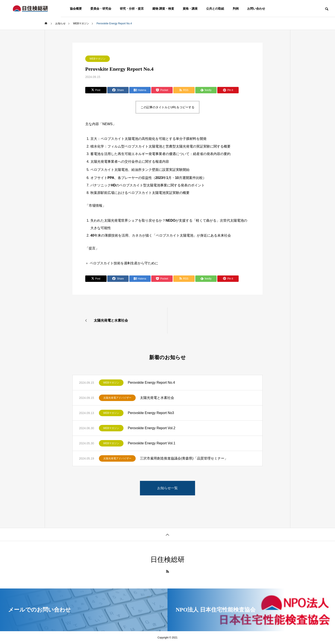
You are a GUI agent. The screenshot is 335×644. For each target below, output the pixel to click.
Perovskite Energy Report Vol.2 (151, 428)
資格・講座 (190, 9)
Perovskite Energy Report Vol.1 (151, 443)
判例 (236, 9)
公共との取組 (215, 9)
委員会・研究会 (101, 9)
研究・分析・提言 (132, 9)
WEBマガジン (98, 59)
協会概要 (76, 9)
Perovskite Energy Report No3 (151, 413)
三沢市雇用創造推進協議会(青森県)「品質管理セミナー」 (184, 458)
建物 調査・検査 (163, 9)
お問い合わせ (256, 9)
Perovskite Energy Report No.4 (151, 383)
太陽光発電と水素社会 (157, 398)
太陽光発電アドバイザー (117, 398)
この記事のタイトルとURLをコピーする (167, 107)
